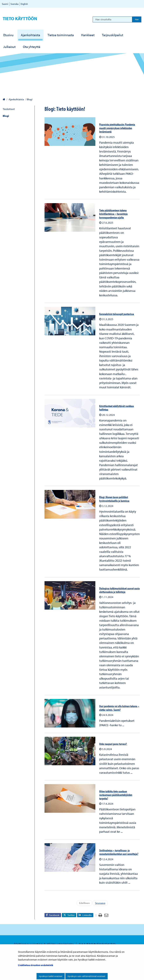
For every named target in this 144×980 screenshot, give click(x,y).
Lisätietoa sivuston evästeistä (36, 965)
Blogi (6, 116)
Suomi (5, 4)
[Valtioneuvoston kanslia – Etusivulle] (4, 99)
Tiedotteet (9, 109)
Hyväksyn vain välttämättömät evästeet (86, 976)
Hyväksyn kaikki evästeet (51, 976)
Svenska (14, 4)
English (24, 4)
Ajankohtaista (16, 99)
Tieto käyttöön (20, 18)
